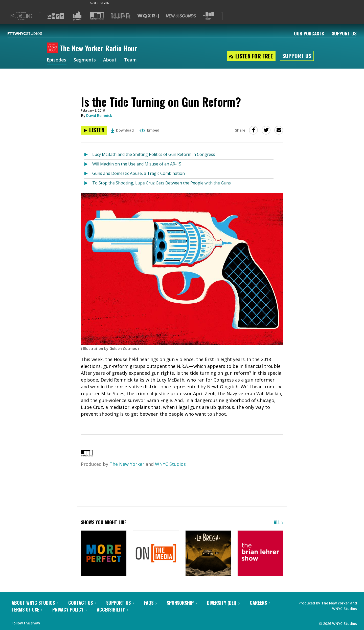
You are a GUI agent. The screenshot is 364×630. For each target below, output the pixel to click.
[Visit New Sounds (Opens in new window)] (181, 16)
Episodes (57, 60)
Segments (85, 60)
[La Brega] (208, 554)
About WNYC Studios (35, 603)
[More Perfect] (104, 554)
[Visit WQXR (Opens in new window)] (148, 16)
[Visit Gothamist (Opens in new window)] (77, 16)
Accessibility (112, 610)
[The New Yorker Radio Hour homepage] (53, 48)
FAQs (150, 603)
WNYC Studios (170, 464)
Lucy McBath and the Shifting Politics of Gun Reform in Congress (154, 154)
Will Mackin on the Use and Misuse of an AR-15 (137, 164)
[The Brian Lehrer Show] (260, 554)
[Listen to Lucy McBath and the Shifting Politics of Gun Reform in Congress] (88, 155)
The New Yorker (127, 464)
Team (131, 60)
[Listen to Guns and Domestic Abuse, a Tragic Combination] (88, 174)
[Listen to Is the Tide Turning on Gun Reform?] (94, 130)
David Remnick (99, 115)
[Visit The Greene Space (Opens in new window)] (208, 16)
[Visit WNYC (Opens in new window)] (56, 16)
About (110, 60)
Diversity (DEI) (223, 603)
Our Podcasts (309, 33)
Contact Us (82, 603)
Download (122, 130)
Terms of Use (27, 610)
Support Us (344, 33)
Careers (260, 603)
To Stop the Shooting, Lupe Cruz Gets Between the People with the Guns (162, 183)
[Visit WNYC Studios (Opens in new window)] (97, 16)
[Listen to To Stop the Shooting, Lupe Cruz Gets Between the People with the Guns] (88, 183)
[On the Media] (156, 554)
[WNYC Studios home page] (31, 33)
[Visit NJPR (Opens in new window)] (121, 16)
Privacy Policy (70, 610)
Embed (149, 130)
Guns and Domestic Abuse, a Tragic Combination (139, 173)
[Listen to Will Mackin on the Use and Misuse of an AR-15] (88, 164)
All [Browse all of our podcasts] (278, 522)
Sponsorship (182, 603)
